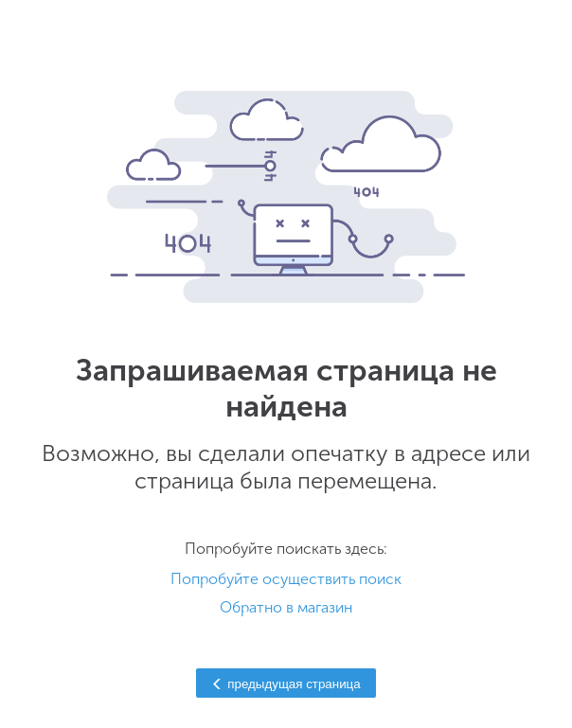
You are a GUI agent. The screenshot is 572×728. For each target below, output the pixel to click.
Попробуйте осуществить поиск (286, 579)
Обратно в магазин (286, 607)
